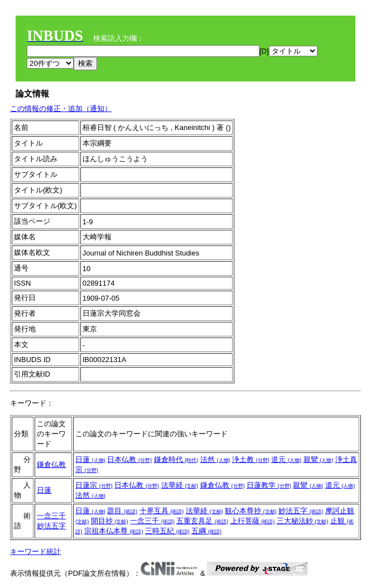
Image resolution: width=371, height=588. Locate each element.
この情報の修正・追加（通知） (61, 109)
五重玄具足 (202, 521)
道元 (286, 459)
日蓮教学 (269, 485)
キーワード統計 (35, 551)
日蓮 (90, 459)
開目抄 (110, 521)
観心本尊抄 (251, 511)
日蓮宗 (94, 485)
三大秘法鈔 (303, 521)
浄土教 (251, 459)
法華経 (180, 485)
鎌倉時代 (176, 459)
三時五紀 (167, 531)
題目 (122, 511)
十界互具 (162, 511)
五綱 (206, 531)
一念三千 (51, 516)
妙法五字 (51, 526)
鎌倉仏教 (51, 464)
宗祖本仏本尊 (114, 531)
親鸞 (319, 459)
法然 (215, 459)
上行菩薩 (253, 521)
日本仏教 (129, 459)
